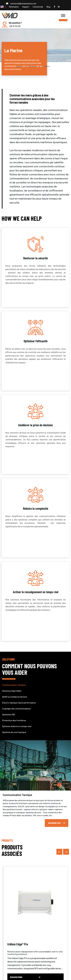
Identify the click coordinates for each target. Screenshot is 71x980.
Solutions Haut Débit (12, 691)
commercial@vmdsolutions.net (23, 4)
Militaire (46, 66)
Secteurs (33, 66)
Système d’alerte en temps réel (17, 726)
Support (26, 7)
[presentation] (59, 852)
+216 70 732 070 (15, 26)
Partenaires (14, 7)
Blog (48, 7)
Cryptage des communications (16, 709)
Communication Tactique (14, 685)
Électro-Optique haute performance (19, 703)
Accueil (20, 66)
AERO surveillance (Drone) (15, 697)
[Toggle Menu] (63, 20)
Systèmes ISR (8, 714)
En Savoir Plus (57, 823)
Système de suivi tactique (14, 732)
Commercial (38, 7)
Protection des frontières (14, 720)
